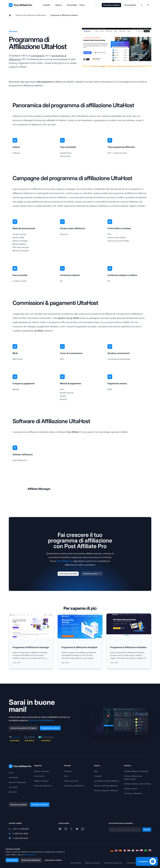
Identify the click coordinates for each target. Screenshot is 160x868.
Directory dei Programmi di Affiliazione (31, 15)
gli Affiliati (39, 331)
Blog (96, 771)
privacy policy (29, 855)
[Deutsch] (112, 851)
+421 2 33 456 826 (20, 829)
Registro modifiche (41, 781)
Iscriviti (147, 829)
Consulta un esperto (111, 5)
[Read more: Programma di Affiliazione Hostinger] (31, 641)
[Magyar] (129, 851)
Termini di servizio (74, 863)
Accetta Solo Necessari (31, 860)
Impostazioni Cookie (53, 860)
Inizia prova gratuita (18, 805)
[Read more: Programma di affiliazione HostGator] (129, 641)
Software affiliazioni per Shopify (136, 771)
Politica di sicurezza (92, 863)
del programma (45, 82)
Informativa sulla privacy (113, 863)
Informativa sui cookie (135, 863)
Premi (66, 776)
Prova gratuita (130, 5)
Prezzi (11, 773)
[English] (116, 851)
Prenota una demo (92, 574)
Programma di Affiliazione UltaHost (64, 15)
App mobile (13, 787)
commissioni (38, 56)
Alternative (13, 792)
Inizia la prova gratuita (68, 574)
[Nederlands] (137, 851)
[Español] (120, 851)
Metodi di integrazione (17, 782)
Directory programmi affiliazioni (106, 790)
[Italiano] (133, 851)
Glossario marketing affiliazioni (106, 786)
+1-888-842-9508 (20, 834)
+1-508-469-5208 (20, 838)
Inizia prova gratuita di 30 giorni (23, 728)
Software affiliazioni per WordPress (137, 784)
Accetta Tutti (12, 860)
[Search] (98, 5)
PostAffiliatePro (47, 720)
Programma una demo (50, 728)
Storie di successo (71, 781)
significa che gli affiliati (68, 318)
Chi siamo (68, 771)
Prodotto (48, 5)
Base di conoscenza (42, 771)
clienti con (34, 720)
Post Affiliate (73, 432)
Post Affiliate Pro (64, 561)
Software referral (131, 789)
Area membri (39, 776)
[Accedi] (141, 5)
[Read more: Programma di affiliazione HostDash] (80, 641)
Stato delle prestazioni (43, 786)
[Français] (125, 851)
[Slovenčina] (150, 851)
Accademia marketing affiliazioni (107, 781)
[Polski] (141, 851)
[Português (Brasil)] (146, 851)
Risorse (60, 5)
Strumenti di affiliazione (133, 793)
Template (98, 776)
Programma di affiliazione (74, 786)
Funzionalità (13, 777)
